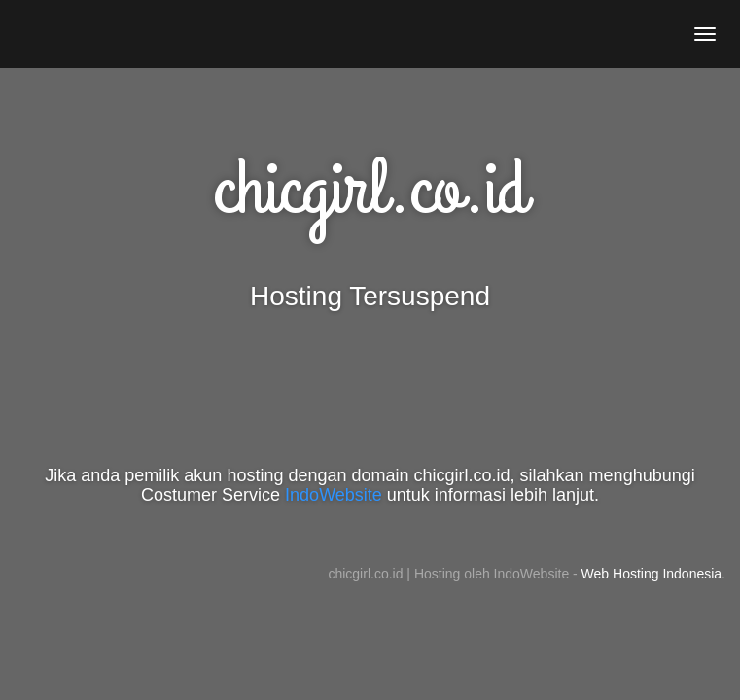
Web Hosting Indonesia (652, 574)
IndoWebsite (334, 495)
